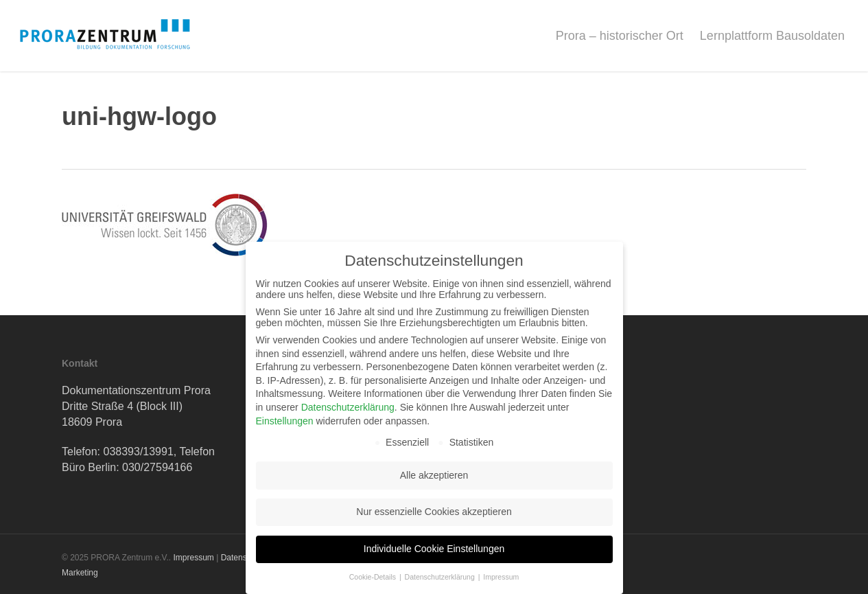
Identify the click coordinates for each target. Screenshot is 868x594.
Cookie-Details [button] (374, 577)
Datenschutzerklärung (348, 407)
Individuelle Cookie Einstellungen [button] (434, 549)
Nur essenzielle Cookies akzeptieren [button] (434, 512)
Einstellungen (285, 421)
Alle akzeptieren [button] (434, 475)
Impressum (193, 558)
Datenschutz (244, 558)
